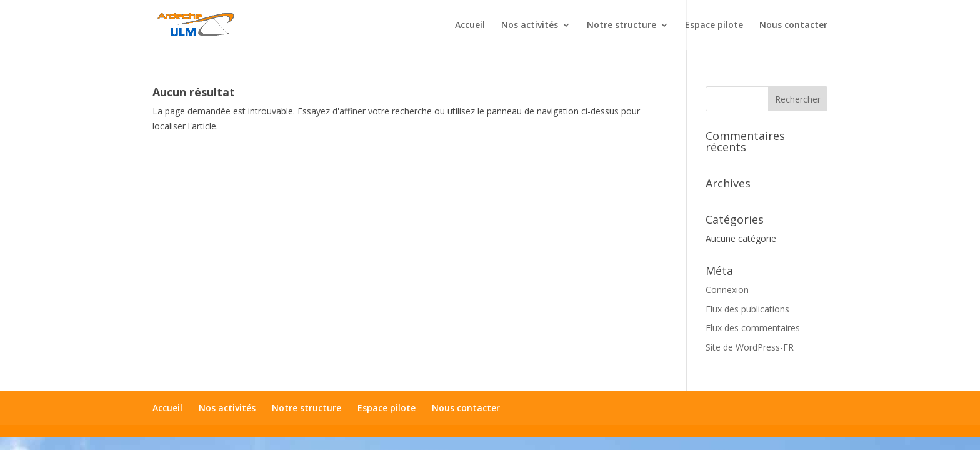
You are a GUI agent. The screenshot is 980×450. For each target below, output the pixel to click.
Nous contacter (793, 26)
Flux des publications (747, 309)
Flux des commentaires (753, 328)
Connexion (727, 290)
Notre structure (622, 26)
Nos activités (530, 26)
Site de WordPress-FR (750, 347)
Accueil (470, 26)
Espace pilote (714, 26)
